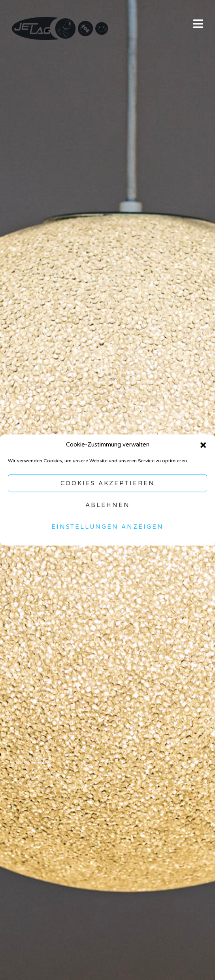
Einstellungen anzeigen (107, 527)
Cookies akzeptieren (108, 483)
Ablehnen (108, 505)
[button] (203, 445)
